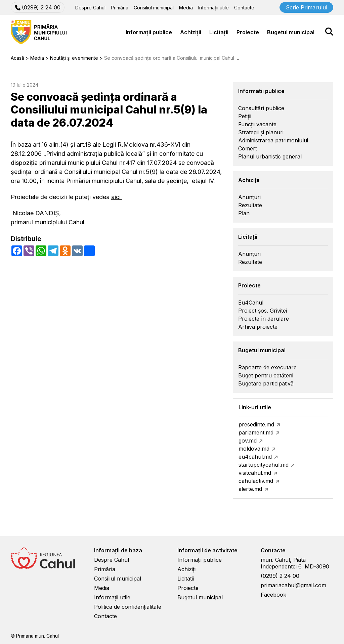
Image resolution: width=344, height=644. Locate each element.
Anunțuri (249, 197)
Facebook (273, 595)
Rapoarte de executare (267, 367)
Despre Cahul (90, 8)
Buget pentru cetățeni (266, 375)
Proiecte (248, 32)
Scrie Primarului (306, 7)
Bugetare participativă (266, 383)
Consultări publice (261, 108)
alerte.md (250, 489)
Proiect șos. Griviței (263, 311)
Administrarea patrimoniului (273, 140)
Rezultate (250, 205)
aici (117, 197)
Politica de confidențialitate (128, 607)
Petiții (245, 116)
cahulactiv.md (256, 481)
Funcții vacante (257, 124)
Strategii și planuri (261, 132)
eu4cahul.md (255, 457)
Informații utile (213, 8)
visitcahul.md (255, 473)
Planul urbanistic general (270, 156)
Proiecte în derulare (264, 319)
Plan (244, 213)
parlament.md (256, 432)
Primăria (120, 8)
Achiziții (191, 32)
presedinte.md (256, 424)
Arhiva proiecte (258, 327)
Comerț (248, 148)
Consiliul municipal (154, 8)
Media (186, 8)
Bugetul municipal (291, 32)
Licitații (219, 32)
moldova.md (254, 449)
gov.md (248, 441)
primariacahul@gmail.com (293, 585)
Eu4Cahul (251, 303)
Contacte (244, 8)
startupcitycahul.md (264, 465)
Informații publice (149, 32)
